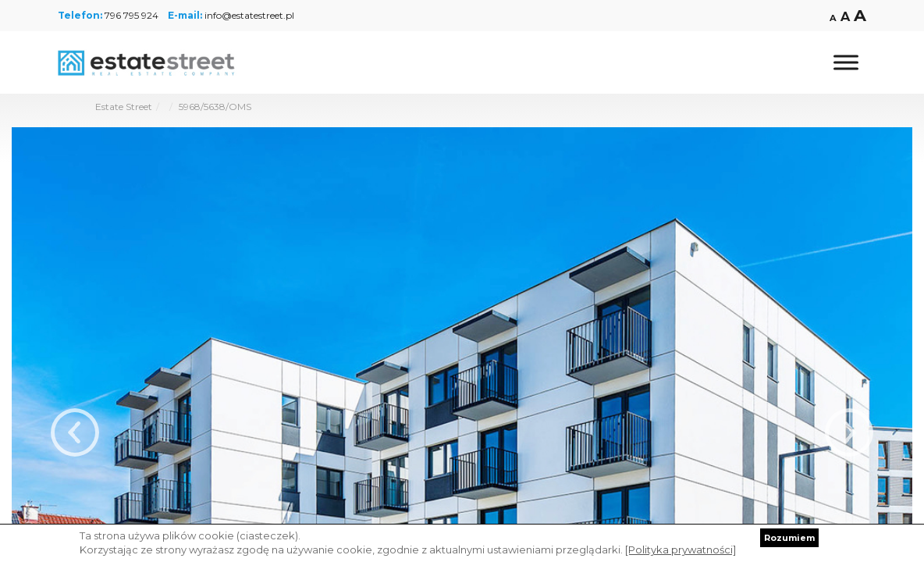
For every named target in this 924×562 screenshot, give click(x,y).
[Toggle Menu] (846, 62)
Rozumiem (789, 538)
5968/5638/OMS (215, 107)
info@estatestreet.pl (249, 15)
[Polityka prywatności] (681, 550)
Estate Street (124, 107)
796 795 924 (131, 15)
